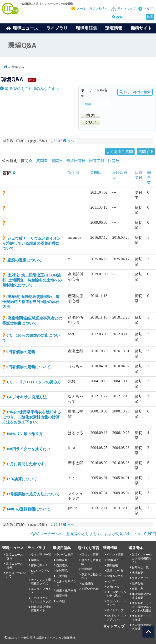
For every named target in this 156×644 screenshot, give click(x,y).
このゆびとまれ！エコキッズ (41, 600)
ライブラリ (57, 28)
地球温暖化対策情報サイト (41, 609)
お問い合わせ (90, 589)
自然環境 (62, 565)
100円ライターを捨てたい (28, 449)
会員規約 (87, 584)
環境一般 (62, 596)
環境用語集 (86, 28)
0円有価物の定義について (28, 367)
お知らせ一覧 (140, 567)
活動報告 (87, 569)
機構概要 (137, 573)
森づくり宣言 (90, 555)
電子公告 (137, 584)
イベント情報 (115, 555)
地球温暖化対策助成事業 (142, 596)
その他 (60, 601)
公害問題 (62, 576)
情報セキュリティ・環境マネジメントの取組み (142, 607)
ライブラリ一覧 (41, 555)
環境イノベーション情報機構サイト (142, 558)
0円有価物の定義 (21, 352)
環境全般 (62, 560)
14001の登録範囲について (28, 509)
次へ (68, 141)
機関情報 (112, 565)
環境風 (35, 560)
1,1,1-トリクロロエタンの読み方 (34, 382)
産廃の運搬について (24, 260)
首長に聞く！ (40, 565)
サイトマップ (127, 9)
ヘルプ (148, 9)
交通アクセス (140, 578)
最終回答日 (76, 161)
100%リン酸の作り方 (25, 434)
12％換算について (22, 479)
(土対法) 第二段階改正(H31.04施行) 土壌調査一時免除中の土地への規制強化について (32, 280)
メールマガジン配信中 (92, 9)
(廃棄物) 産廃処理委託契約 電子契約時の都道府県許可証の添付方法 (31, 302)
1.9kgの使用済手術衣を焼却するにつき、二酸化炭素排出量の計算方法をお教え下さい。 (32, 417)
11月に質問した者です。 (27, 464)
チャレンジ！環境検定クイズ (41, 582)
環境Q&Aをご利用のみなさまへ (30, 89)
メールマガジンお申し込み (116, 594)
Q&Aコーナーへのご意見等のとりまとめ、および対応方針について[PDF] (94, 534)
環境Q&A (112, 560)
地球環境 (62, 571)
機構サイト (141, 28)
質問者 (42, 161)
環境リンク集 (115, 571)
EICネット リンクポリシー (116, 617)
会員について (115, 587)
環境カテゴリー (116, 576)
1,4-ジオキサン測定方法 (27, 397)
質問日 (57, 161)
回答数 (114, 161)
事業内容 (137, 589)
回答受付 (97, 161)
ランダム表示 (65, 555)
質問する (146, 152)
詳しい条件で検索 (135, 92)
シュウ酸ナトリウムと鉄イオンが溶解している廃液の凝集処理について (32, 243)
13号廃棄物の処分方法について (33, 494)
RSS (31, 80)
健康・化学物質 (66, 590)
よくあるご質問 (120, 152)
